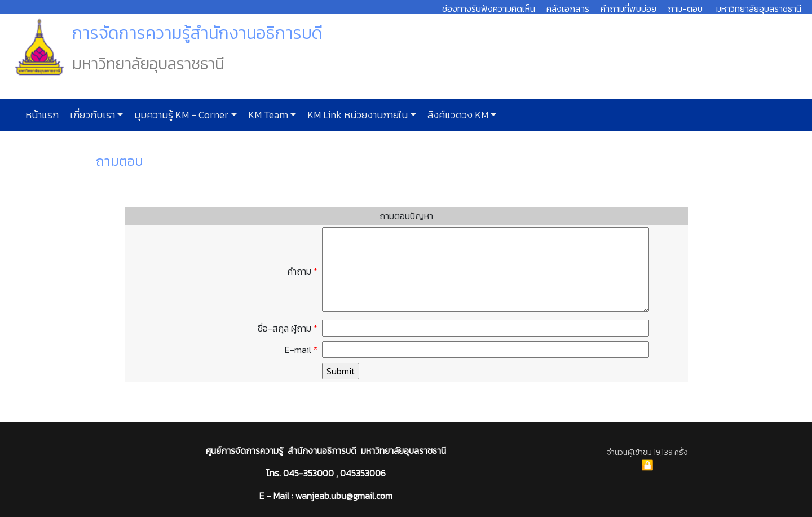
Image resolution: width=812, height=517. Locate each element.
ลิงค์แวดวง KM (457, 115)
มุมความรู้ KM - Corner (180, 115)
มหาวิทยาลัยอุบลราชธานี (759, 8)
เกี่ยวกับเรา (91, 115)
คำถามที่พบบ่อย (628, 8)
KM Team (267, 115)
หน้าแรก (42, 115)
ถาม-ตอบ (685, 8)
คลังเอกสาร (568, 8)
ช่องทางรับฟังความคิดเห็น (489, 8)
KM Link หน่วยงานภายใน (356, 115)
